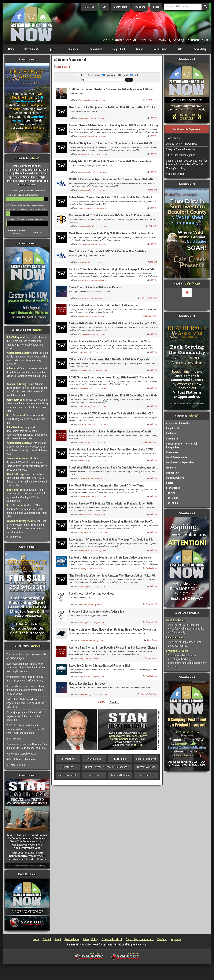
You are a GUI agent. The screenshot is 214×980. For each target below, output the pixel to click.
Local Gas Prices (175, 620)
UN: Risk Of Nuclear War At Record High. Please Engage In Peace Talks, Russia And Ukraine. (113, 271)
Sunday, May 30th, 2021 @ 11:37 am (91, 677)
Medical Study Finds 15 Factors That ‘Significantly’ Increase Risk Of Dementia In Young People (111, 145)
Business (73, 49)
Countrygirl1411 (151, 100)
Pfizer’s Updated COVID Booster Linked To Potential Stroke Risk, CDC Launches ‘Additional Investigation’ (111, 415)
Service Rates (72, 939)
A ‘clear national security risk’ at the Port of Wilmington (103, 305)
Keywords (176, 939)
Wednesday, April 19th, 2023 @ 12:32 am (93, 298)
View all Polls (38, 232)
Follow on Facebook (112, 939)
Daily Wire (154, 118)
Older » (102, 702)
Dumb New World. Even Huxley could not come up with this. (26, 419)
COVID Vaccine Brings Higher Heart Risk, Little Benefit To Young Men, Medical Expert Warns (112, 379)
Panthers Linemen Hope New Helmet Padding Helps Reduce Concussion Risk (113, 631)
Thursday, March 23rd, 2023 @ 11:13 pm (92, 370)
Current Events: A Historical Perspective (107, 767)
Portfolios (68, 767)
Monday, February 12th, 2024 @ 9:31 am (92, 136)
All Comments (14, 537)
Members (140, 7)
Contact (47, 939)
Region (139, 49)
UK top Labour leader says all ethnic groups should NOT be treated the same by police (25, 690)
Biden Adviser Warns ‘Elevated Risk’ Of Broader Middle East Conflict (110, 197)
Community (96, 49)
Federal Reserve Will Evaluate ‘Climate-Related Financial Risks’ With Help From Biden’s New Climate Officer (111, 505)
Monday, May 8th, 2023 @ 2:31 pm (90, 262)
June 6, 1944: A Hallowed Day (22, 754)
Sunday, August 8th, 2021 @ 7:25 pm (91, 659)
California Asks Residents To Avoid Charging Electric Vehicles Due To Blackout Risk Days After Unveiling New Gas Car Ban (111, 523)
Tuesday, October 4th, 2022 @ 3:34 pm (91, 514)
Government (31, 49)
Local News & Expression (180, 462)
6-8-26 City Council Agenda (181, 155)
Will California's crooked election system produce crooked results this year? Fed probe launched (26, 729)
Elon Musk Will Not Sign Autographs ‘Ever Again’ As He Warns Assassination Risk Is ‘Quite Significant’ (106, 487)
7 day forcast (192, 284)
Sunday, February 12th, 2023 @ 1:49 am (92, 406)
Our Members (68, 759)
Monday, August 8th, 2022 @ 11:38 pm (92, 587)
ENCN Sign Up (94, 759)
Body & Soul (118, 49)
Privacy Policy (90, 939)
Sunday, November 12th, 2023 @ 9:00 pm (93, 208)
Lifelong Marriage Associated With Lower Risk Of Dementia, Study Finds (113, 395)
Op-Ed (52, 49)
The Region (172, 498)
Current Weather (146, 767)
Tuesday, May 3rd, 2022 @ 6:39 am (90, 605)
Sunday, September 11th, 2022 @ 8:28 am (93, 532)
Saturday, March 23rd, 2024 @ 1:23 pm (92, 118)
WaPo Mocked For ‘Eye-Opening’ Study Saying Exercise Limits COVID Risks (111, 451)
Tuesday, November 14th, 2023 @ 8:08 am (93, 172)
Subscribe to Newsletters (140, 939)
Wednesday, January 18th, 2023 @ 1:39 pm (93, 424)
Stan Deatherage (151, 568)
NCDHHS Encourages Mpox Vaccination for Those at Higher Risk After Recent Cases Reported (112, 181)
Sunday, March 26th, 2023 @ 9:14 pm (91, 352)
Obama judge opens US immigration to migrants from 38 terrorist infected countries (27, 716)
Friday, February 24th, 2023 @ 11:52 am (92, 388)
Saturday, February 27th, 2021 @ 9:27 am (93, 695)
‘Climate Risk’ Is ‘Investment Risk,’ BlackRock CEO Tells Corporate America (109, 361)
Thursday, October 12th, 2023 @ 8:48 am (92, 244)
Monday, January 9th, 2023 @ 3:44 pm (92, 442)
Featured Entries (120, 775)
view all (35, 158)
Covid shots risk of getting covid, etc (92, 594)
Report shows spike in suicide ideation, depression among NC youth (110, 431)
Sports (170, 483)
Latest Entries (146, 775)
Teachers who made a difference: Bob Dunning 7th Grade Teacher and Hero (27, 746)
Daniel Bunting (152, 640)
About (58, 939)
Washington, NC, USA (187, 299)
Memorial (171, 468)
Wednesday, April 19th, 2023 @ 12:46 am (93, 280)
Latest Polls (94, 775)
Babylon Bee (153, 226)
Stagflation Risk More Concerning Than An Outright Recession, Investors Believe (113, 469)
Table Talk (89, 7)
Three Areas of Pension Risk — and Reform (95, 287)
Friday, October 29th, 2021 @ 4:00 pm (91, 641)
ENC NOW (154, 190)
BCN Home (120, 759)
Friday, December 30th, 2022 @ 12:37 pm (93, 478)
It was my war (14, 739)
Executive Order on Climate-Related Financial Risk (100, 666)
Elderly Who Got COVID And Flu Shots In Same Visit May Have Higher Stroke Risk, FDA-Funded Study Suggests (111, 163)
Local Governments (177, 457)
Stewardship (200, 49)
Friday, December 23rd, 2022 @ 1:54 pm (92, 496)
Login (156, 7)
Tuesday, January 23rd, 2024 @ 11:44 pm (93, 154)
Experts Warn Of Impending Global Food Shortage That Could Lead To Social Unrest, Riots (111, 541)
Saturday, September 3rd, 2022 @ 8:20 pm (93, 550)
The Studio (172, 503)
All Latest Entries (16, 765)
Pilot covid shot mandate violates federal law (97, 612)
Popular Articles (175, 637)
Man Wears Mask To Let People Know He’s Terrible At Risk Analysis (110, 215)
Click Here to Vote (17, 231)
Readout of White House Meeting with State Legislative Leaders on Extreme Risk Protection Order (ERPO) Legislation (110, 559)
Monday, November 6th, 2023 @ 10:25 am (93, 226)
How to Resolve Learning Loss (87, 684)
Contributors (121, 7)
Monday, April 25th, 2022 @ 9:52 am (91, 623)
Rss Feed (162, 939)
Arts (180, 49)
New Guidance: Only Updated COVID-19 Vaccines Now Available (107, 251)
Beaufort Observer (146, 759)
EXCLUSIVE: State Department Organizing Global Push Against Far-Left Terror (25, 703)
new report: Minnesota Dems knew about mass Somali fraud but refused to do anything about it (26, 667)
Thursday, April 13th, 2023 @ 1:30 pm (91, 334)
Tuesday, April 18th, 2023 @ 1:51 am (91, 316)
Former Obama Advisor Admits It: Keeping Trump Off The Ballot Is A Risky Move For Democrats (114, 127)
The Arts (171, 493)
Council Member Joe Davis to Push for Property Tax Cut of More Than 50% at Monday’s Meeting (187, 164)
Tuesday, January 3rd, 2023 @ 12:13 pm (92, 460)
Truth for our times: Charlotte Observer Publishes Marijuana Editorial (111, 89)
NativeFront (160, 49)
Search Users (63, 67)
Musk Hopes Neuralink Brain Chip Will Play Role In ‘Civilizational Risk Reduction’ (111, 235)
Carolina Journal (151, 316)
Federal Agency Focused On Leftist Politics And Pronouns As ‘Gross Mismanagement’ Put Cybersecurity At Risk (110, 343)
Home (11, 49)
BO (104, 7)
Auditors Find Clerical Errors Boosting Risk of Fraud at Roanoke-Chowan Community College (113, 649)
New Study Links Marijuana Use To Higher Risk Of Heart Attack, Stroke (112, 107)
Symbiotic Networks (177, 651)
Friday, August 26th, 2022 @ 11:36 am (92, 569)
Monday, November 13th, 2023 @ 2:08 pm (93, 190)
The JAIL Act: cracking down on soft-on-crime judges (26, 656)
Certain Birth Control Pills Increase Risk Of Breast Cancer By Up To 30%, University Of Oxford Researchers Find (113, 325)
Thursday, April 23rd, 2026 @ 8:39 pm (91, 100)
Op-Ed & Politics (175, 478)
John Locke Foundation (149, 298)
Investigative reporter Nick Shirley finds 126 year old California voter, (25, 679)
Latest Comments (68, 775)
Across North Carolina (178, 423)
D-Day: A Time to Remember (21, 759)
